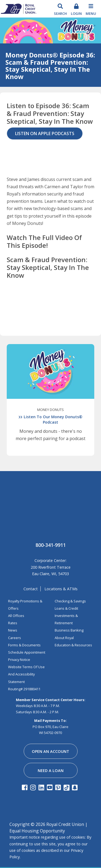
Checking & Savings (70, 601)
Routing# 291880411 (24, 689)
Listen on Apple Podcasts (45, 133)
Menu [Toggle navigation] (91, 13)
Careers (15, 638)
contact (31, 589)
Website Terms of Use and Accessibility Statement (26, 674)
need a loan (51, 771)
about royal (64, 638)
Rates (13, 623)
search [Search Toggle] (60, 13)
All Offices (16, 616)
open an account (50, 751)
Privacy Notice (19, 660)
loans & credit (66, 608)
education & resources (73, 645)
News (13, 630)
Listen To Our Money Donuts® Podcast (53, 419)
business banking (69, 630)
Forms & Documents (24, 645)
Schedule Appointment (27, 652)
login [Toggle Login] (76, 13)
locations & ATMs (61, 589)
